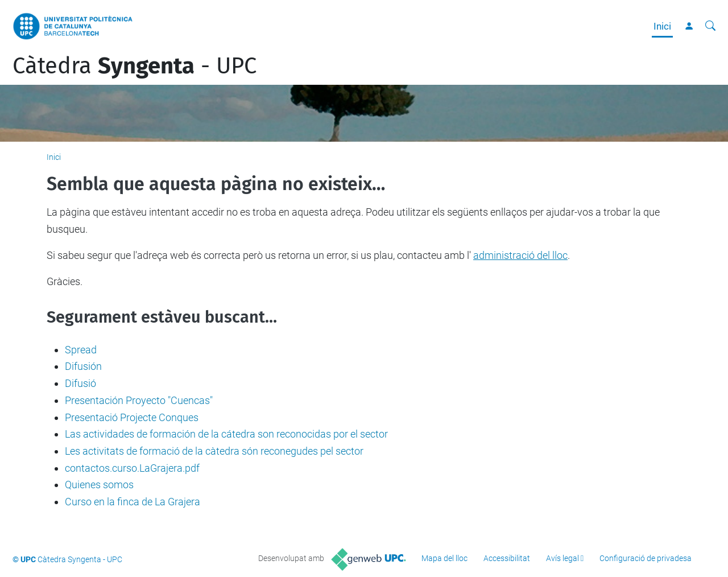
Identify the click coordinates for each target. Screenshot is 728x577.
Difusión (83, 366)
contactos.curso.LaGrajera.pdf (132, 468)
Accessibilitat (507, 558)
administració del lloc (520, 255)
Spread (81, 350)
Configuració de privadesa (646, 558)
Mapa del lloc (444, 558)
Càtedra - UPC (135, 66)
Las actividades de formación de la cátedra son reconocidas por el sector (226, 434)
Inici (662, 26)
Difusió (80, 383)
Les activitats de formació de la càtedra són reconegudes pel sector (214, 451)
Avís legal (562, 558)
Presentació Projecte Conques (132, 417)
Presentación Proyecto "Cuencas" (139, 400)
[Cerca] (710, 26)
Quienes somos (99, 485)
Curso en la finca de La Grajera (133, 502)
